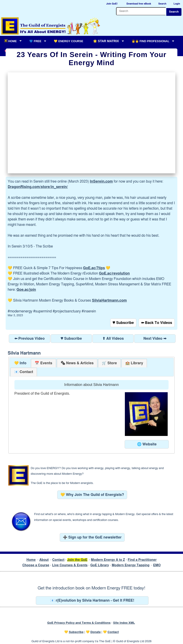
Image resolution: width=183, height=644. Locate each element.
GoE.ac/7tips (94, 268)
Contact (58, 560)
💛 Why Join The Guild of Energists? (92, 495)
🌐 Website (147, 444)
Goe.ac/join (26, 290)
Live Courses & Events (70, 565)
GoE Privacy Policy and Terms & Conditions (79, 623)
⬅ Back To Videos (157, 323)
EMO (157, 565)
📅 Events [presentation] (43, 363)
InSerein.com (101, 181)
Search (174, 12)
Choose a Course (36, 565)
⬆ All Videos (113, 339)
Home (31, 560)
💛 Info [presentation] (20, 363)
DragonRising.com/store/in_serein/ (38, 187)
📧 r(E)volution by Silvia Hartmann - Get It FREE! (92, 600)
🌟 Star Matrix (106, 41)
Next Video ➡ (155, 339)
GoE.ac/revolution (114, 273)
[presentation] (77, 363)
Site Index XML (124, 623)
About (44, 560)
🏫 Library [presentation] (134, 363)
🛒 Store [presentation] (109, 363)
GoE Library (100, 565)
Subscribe (76, 632)
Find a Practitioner (142, 560)
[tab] (20, 363)
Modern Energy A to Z (108, 560)
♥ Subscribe (123, 323)
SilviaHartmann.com (109, 300)
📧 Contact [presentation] (24, 372)
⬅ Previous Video (30, 339)
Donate (96, 632)
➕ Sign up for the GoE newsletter (92, 537)
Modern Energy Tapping (131, 565)
